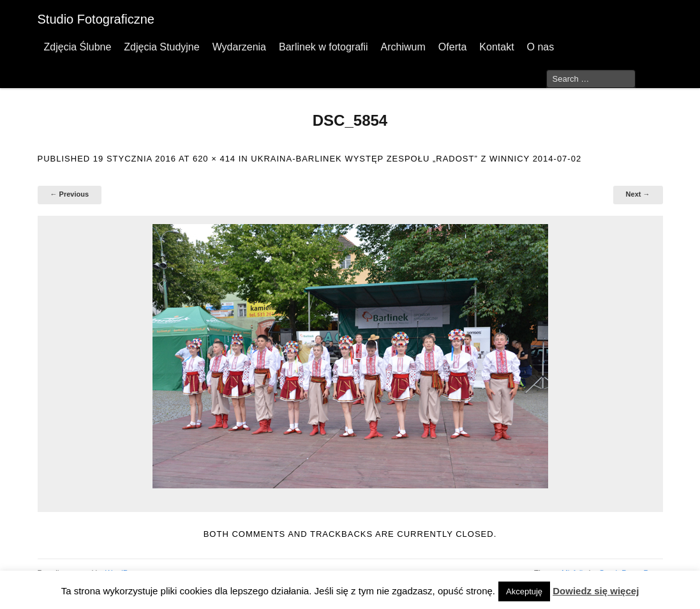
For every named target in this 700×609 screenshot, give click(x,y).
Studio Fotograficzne (96, 19)
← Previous (70, 194)
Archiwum (403, 47)
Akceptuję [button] (524, 591)
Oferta (452, 47)
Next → (638, 194)
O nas (541, 47)
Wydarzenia (239, 47)
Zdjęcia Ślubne (78, 47)
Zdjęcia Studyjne (161, 47)
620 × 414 (214, 159)
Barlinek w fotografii (324, 47)
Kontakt (496, 47)
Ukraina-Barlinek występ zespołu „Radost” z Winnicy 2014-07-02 (416, 159)
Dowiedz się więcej (596, 591)
